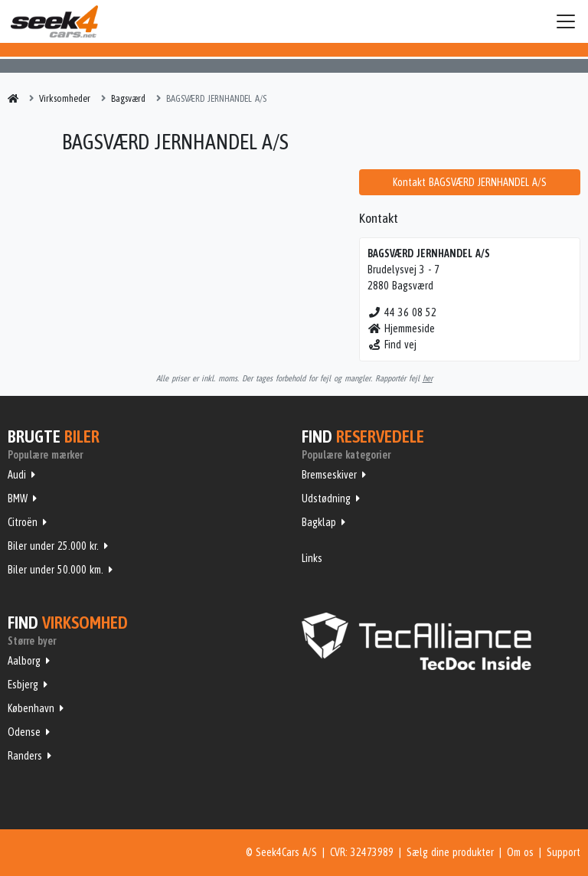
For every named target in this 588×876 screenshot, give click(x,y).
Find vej (392, 345)
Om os (520, 852)
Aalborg (24, 661)
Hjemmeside (402, 328)
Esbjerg (23, 685)
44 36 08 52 (402, 312)
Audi (17, 475)
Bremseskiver (329, 475)
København (31, 708)
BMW (18, 498)
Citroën (23, 522)
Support (563, 852)
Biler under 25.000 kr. (53, 546)
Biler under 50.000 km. (56, 570)
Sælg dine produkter (450, 852)
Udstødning (326, 498)
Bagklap (319, 522)
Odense (24, 732)
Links (312, 558)
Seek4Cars (54, 21)
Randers (25, 756)
